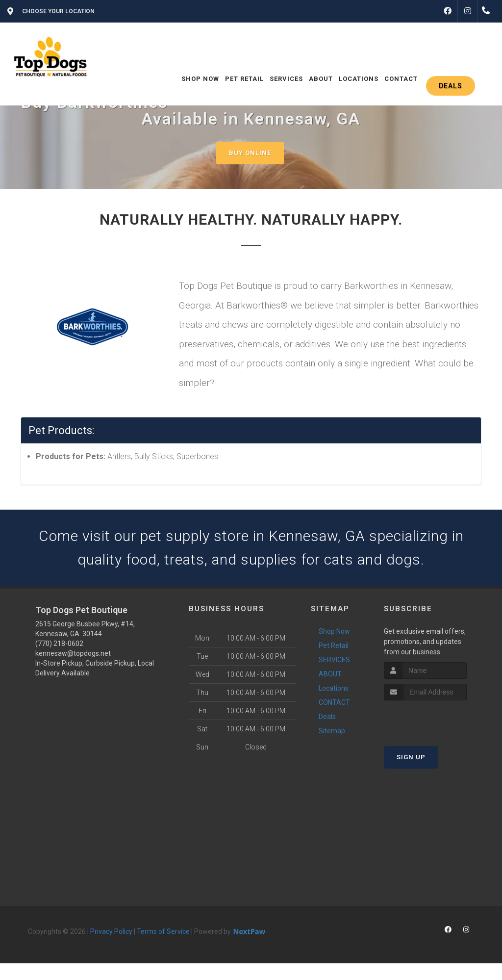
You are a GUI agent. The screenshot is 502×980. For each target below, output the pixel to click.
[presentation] (436, 719)
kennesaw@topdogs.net (73, 653)
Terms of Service (163, 931)
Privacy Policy (111, 931)
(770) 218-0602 (59, 644)
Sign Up (411, 757)
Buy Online (250, 153)
